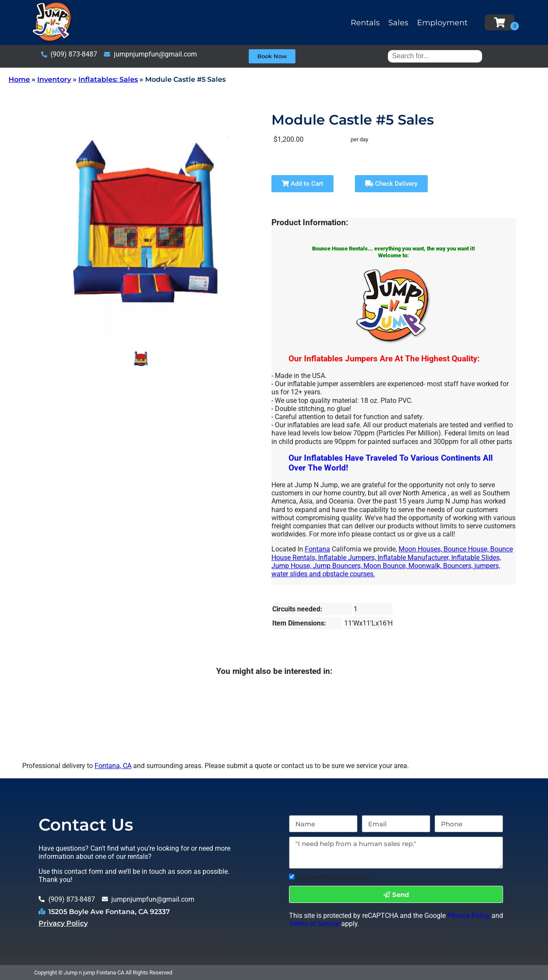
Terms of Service (314, 924)
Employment (442, 23)
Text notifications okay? (335, 877)
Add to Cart (302, 184)
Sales (398, 23)
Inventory (54, 79)
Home (19, 79)
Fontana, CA (113, 766)
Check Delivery (391, 184)
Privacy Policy (63, 923)
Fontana (317, 549)
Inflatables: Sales (108, 79)
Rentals (365, 23)
